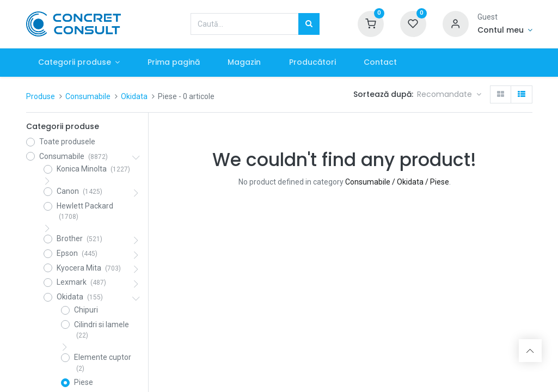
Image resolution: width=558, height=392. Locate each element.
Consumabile (88, 96)
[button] (449, 95)
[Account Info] (505, 30)
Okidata (134, 96)
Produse (41, 96)
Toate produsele (67, 142)
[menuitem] (176, 63)
